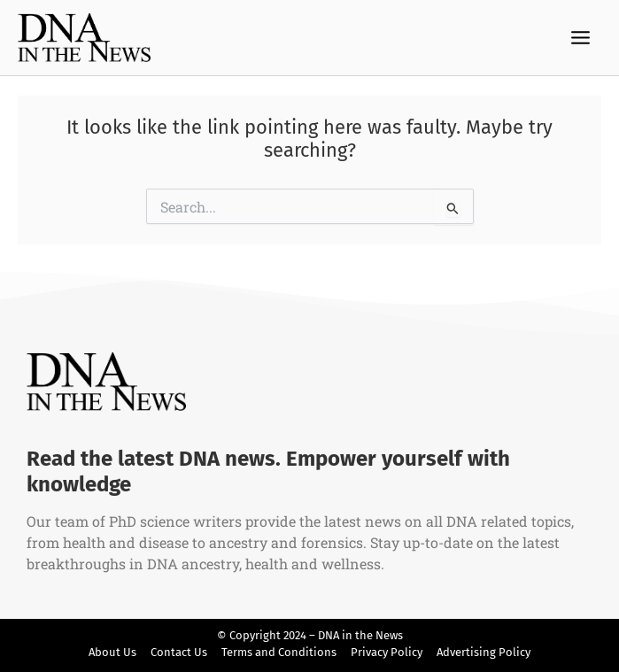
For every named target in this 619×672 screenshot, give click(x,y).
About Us (112, 652)
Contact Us (179, 652)
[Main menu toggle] (581, 38)
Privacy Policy (387, 652)
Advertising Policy (484, 652)
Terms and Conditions (279, 652)
